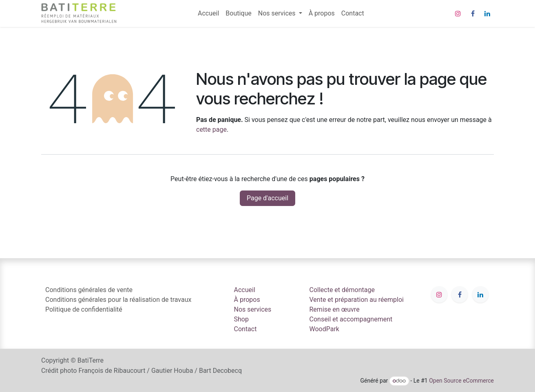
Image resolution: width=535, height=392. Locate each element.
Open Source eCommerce (461, 381)
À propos (247, 300)
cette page (211, 130)
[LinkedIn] (487, 13)
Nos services (253, 309)
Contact (245, 329)
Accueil (245, 290)
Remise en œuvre (335, 309)
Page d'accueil (267, 198)
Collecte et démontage (342, 290)
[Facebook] (473, 13)
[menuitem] (208, 13)
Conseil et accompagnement (351, 319)
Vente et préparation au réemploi (357, 300)
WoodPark (324, 329)
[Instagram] (458, 13)
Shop (241, 319)
